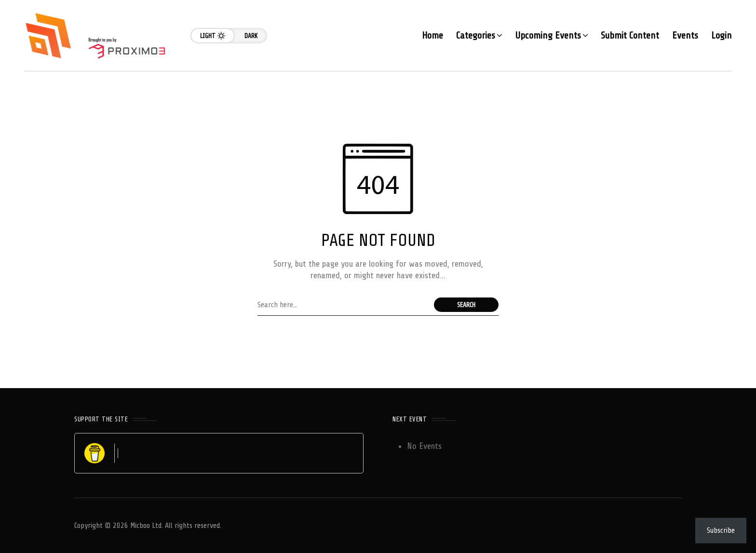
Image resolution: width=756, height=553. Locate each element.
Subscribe (721, 530)
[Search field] (343, 305)
